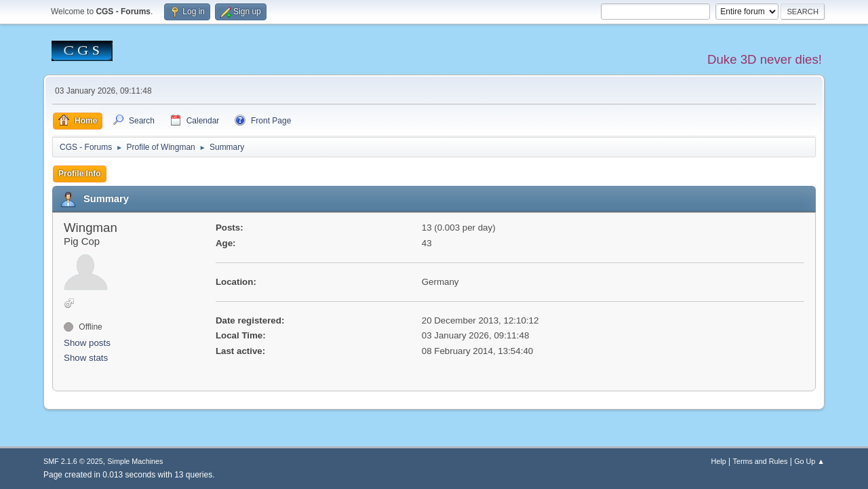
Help (719, 461)
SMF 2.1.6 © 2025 (73, 461)
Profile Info (80, 174)
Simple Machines (135, 461)
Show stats (86, 358)
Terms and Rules (761, 461)
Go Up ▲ (809, 461)
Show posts (87, 343)
